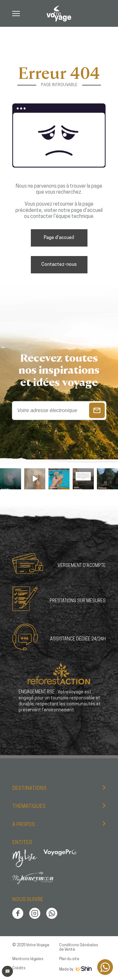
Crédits (19, 968)
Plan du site (69, 959)
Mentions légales (28, 959)
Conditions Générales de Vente (79, 948)
